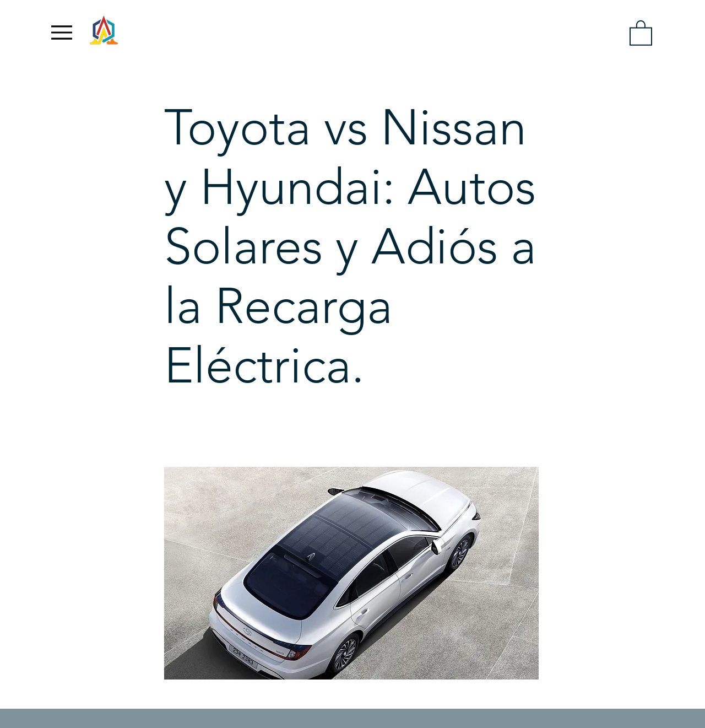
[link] (641, 32)
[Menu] (62, 32)
